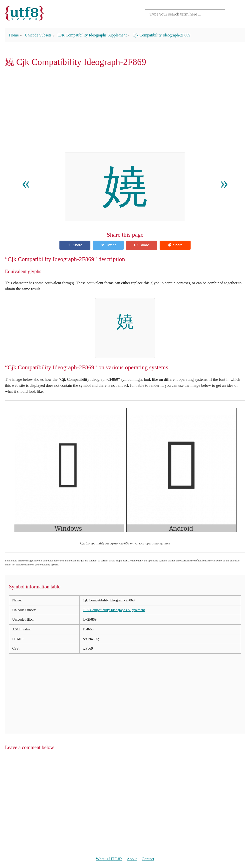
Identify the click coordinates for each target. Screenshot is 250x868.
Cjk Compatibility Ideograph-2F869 (161, 35)
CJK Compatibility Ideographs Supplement (92, 35)
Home (14, 35)
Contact (148, 859)
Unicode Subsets (38, 35)
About (132, 859)
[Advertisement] (125, 111)
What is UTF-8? (109, 859)
